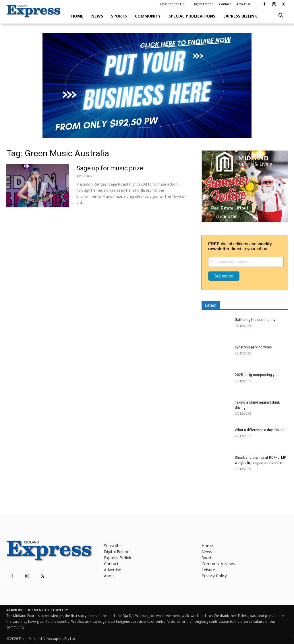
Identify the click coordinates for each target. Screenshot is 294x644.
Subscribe (113, 546)
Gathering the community (255, 320)
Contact (225, 4)
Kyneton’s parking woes (253, 347)
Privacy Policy (214, 576)
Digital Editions (118, 552)
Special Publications (192, 16)
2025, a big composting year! (258, 375)
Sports (119, 16)
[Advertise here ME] (147, 86)
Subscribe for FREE (173, 4)
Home (77, 16)
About (110, 576)
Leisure (208, 570)
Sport (207, 558)
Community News (218, 564)
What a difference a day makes (260, 430)
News (97, 16)
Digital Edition (203, 4)
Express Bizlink (240, 16)
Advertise (244, 4)
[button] (281, 16)
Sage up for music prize (110, 168)
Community (148, 16)
